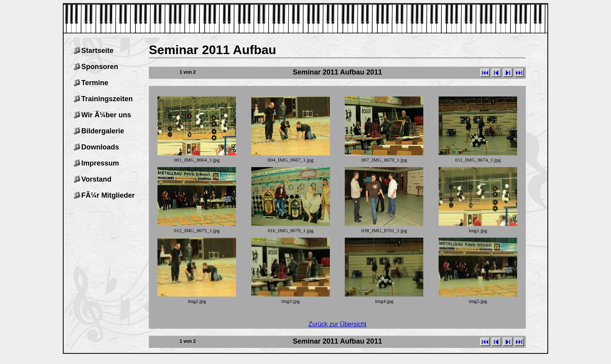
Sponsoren (100, 67)
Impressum (100, 163)
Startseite (97, 51)
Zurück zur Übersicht (337, 324)
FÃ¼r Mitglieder (108, 195)
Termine (95, 83)
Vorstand (96, 179)
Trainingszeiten (107, 99)
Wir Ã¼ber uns (106, 115)
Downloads (100, 147)
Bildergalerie (103, 131)
